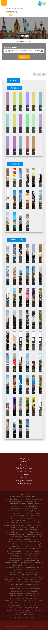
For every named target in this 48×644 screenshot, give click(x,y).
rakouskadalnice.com (16, 542)
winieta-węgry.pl (11, 577)
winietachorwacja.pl (32, 582)
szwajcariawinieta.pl (16, 553)
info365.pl (39, 523)
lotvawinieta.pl (17, 530)
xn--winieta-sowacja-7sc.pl (24, 615)
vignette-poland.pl (31, 560)
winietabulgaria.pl (15, 582)
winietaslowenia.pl (15, 596)
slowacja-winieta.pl (16, 549)
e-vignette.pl (12, 516)
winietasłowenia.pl (17, 598)
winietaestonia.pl (32, 584)
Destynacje (24, 465)
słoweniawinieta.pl (33, 553)
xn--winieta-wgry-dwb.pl (24, 617)
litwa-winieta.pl (25, 525)
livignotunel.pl (16, 527)
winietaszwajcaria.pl (32, 596)
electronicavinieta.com (29, 518)
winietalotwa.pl (31, 586)
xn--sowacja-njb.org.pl (13, 610)
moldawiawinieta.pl (34, 534)
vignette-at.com (31, 556)
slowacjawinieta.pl (32, 549)
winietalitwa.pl (17, 586)
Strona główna (21, 41)
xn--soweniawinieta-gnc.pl (34, 610)
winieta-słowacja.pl (16, 575)
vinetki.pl (32, 565)
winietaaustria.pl (37, 577)
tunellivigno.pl (16, 556)
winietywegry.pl (14, 605)
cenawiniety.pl (34, 504)
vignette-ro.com (11, 563)
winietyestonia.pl (34, 603)
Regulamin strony (24, 471)
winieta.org (24, 577)
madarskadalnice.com (33, 532)
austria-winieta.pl (16, 497)
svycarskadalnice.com (32, 551)
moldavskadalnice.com (15, 534)
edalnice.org (36, 516)
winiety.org (22, 601)
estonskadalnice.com (14, 523)
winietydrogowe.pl (36, 601)
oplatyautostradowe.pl (33, 537)
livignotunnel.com (31, 527)
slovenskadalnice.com (15, 546)
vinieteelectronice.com (34, 567)
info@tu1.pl (13, 12)
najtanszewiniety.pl (14, 537)
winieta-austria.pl (31, 570)
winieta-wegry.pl (32, 575)
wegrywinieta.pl (16, 570)
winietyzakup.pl (16, 608)
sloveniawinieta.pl (34, 544)
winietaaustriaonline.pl (14, 579)
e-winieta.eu (24, 516)
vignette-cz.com (32, 558)
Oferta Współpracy (24, 484)
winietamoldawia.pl (16, 589)
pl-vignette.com (16, 539)
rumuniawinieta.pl (33, 542)
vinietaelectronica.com (14, 567)
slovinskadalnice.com (34, 546)
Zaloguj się (24, 474)
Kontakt (24, 477)
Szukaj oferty (24, 459)
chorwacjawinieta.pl (30, 506)
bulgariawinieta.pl (32, 501)
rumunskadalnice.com (16, 544)
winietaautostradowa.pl (34, 579)
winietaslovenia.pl (16, 593)
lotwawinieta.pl (31, 530)
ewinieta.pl (29, 523)
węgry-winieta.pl (31, 608)
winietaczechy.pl (16, 584)
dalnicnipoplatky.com (32, 511)
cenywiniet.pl (15, 506)
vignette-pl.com (16, 560)
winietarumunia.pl (31, 591)
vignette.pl (39, 563)
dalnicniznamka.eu (16, 513)
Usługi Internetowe (24, 481)
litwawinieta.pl (38, 525)
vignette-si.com (26, 563)
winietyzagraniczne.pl (31, 605)
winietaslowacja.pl (32, 593)
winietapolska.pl (16, 591)
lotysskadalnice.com (14, 532)
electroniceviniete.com (16, 520)
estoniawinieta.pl (34, 520)
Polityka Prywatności (24, 468)
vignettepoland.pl (19, 565)
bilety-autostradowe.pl (33, 499)
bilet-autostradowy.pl (14, 499)
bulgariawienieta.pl (16, 501)
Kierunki (24, 462)
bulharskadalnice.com (17, 504)
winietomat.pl (10, 601)
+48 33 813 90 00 (16, 8)
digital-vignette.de (32, 513)
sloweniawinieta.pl (14, 551)
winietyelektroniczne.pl (16, 603)
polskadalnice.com (32, 539)
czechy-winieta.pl (16, 509)
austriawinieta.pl (32, 497)
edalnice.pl (14, 518)
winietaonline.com (33, 589)
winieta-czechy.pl (17, 572)
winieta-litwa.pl (32, 572)
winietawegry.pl (32, 598)
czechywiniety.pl (15, 511)
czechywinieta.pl (32, 509)
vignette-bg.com (16, 558)
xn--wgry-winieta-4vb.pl (24, 612)
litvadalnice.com (10, 525)
